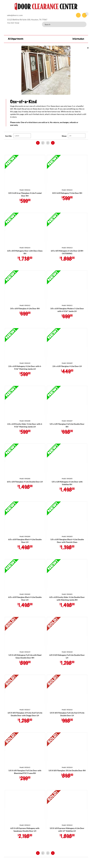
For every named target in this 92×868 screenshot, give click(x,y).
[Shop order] (22, 136)
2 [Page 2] (43, 143)
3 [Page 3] (48, 143)
